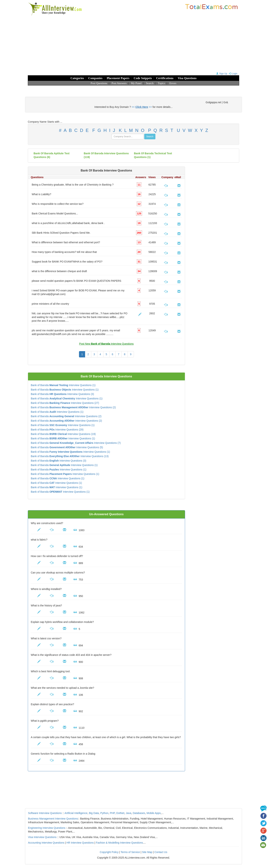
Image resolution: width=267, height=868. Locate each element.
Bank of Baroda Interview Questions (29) (57, 430)
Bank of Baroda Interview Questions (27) (65, 403)
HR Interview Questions (80, 843)
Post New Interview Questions (106, 344)
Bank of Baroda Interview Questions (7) (76, 443)
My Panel (136, 83)
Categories (77, 78)
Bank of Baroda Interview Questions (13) (70, 456)
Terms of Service (130, 852)
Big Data (94, 813)
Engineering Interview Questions (47, 828)
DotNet (120, 813)
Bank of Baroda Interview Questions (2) (73, 407)
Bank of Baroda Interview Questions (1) (63, 385)
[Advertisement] (133, 43)
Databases (139, 813)
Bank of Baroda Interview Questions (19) (63, 434)
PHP (112, 813)
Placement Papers (118, 78)
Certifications (165, 78)
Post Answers (119, 83)
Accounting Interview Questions (46, 843)
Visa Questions (187, 78)
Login (233, 74)
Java (128, 813)
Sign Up (221, 74)
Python (104, 813)
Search (150, 83)
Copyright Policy (109, 852)
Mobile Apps (154, 813)
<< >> (142, 107)
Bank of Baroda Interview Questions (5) (67, 447)
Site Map (147, 852)
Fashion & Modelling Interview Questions (119, 843)
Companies (95, 78)
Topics (161, 83)
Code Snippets (143, 78)
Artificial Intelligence (76, 813)
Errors (173, 83)
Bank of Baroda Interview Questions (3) (62, 394)
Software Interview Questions (45, 813)
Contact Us (161, 852)
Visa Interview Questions (42, 837)
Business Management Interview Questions (53, 819)
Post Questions (99, 83)
